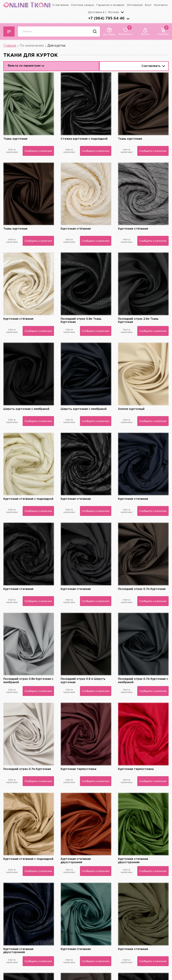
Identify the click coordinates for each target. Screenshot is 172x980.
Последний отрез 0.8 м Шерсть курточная (83, 681)
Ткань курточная (15, 139)
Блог (148, 5)
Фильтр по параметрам (24, 66)
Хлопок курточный (131, 409)
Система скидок (83, 5)
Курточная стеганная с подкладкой (28, 499)
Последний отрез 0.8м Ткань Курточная (81, 321)
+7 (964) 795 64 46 (106, 18)
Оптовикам (135, 5)
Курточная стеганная (76, 499)
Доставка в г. (104, 12)
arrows (128, 19)
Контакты (161, 5)
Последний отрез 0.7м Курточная (142, 589)
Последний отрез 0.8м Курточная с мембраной (28, 681)
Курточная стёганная (76, 229)
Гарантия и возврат (110, 5)
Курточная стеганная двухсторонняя (76, 861)
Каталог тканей (9, 32)
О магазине (60, 5)
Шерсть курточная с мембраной (26, 409)
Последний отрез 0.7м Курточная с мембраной (143, 681)
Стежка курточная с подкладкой (84, 139)
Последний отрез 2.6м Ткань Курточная (138, 321)
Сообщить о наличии (38, 151)
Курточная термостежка (78, 769)
